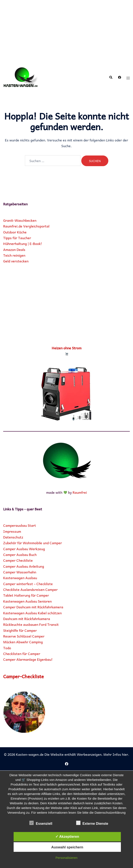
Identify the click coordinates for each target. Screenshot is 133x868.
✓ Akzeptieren (67, 836)
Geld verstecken (16, 261)
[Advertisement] (66, 32)
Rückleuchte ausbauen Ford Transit (31, 624)
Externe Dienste (92, 823)
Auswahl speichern (67, 847)
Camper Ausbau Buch (20, 554)
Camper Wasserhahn (20, 572)
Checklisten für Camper (22, 654)
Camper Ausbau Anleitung (24, 566)
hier (125, 754)
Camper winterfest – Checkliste (28, 584)
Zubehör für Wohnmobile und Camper (33, 543)
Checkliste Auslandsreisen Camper (30, 589)
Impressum (12, 531)
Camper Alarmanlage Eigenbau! (28, 659)
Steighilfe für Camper (20, 630)
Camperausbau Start (20, 525)
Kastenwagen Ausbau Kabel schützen (32, 613)
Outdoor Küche (15, 232)
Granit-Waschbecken (20, 220)
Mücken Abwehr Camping (23, 642)
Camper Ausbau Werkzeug (24, 549)
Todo (7, 648)
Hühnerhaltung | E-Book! (23, 243)
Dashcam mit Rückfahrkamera (27, 619)
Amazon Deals (14, 249)
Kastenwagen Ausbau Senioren (27, 601)
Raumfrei (80, 492)
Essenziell (41, 823)
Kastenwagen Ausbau (20, 578)
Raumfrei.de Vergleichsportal (26, 226)
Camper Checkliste (18, 560)
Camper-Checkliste (26, 676)
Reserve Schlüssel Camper (24, 636)
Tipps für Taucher (17, 238)
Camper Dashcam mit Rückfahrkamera (33, 607)
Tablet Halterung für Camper (26, 595)
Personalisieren (66, 858)
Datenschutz (13, 537)
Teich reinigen (14, 255)
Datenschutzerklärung (110, 813)
